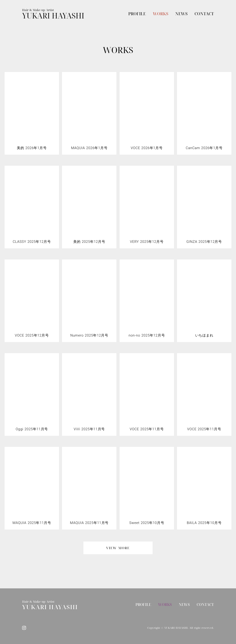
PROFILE (137, 14)
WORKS (161, 14)
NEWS (181, 14)
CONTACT (204, 14)
